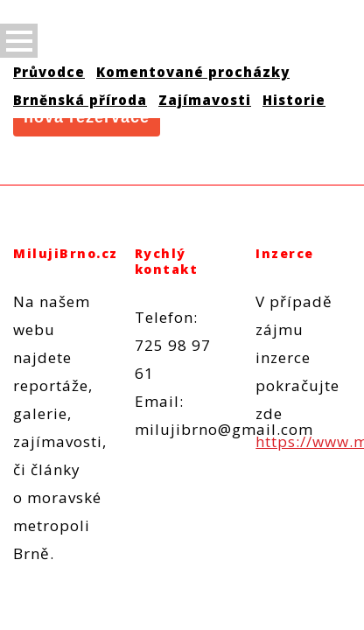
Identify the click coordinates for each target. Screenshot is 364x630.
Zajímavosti (205, 100)
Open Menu (19, 41)
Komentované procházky (193, 72)
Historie (294, 100)
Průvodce (49, 72)
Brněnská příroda (80, 100)
